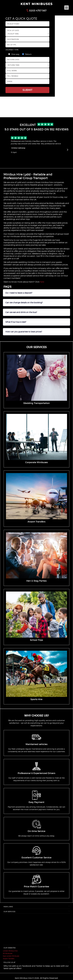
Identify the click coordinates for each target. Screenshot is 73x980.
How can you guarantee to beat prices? (24, 332)
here (42, 282)
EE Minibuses (8, 953)
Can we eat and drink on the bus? (21, 312)
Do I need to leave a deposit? (19, 293)
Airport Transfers (9, 959)
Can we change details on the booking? (24, 303)
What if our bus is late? (16, 322)
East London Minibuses (11, 956)
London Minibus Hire (10, 951)
